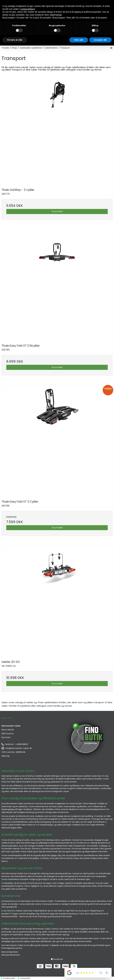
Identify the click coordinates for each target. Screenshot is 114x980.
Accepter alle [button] (100, 40)
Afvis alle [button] (79, 40)
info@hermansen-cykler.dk (19, 748)
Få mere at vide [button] (15, 40)
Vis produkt (57, 211)
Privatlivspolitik (9, 978)
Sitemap (6, 756)
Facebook (57, 959)
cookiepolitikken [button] (28, 9)
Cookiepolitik (25, 978)
